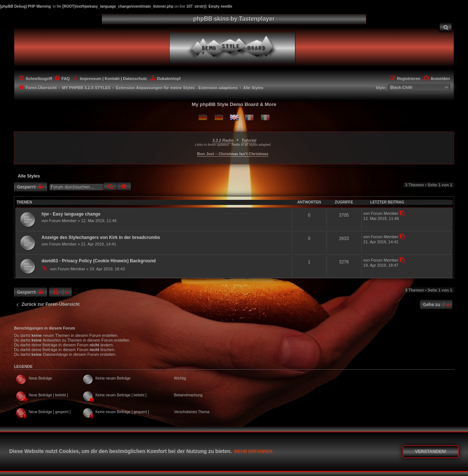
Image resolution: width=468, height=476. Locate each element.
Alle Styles (29, 176)
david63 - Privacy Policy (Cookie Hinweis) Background (99, 261)
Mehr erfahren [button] (253, 452)
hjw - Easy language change (71, 214)
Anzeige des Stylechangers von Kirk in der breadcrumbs (101, 237)
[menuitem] (446, 27)
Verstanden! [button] (431, 452)
